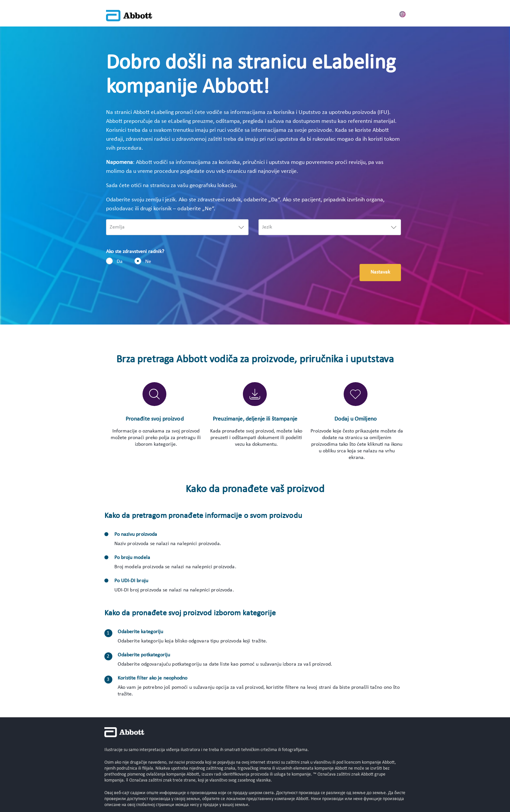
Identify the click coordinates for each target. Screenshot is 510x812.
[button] (403, 13)
